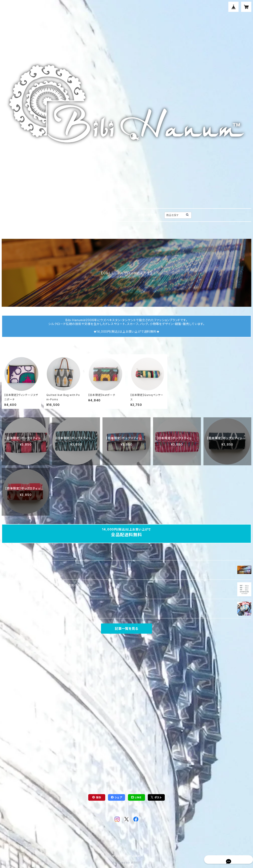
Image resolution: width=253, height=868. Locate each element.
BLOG (103, 215)
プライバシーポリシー (18, 847)
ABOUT (85, 215)
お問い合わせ (147, 215)
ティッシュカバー (27, 233)
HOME (66, 215)
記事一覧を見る (126, 629)
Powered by (126, 863)
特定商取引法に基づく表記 (53, 847)
